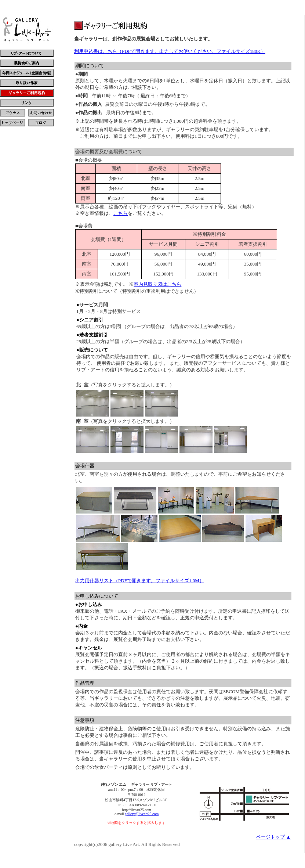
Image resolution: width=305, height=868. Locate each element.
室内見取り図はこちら (157, 284)
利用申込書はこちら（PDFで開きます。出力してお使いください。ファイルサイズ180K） (170, 51)
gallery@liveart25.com (142, 814)
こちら (121, 213)
